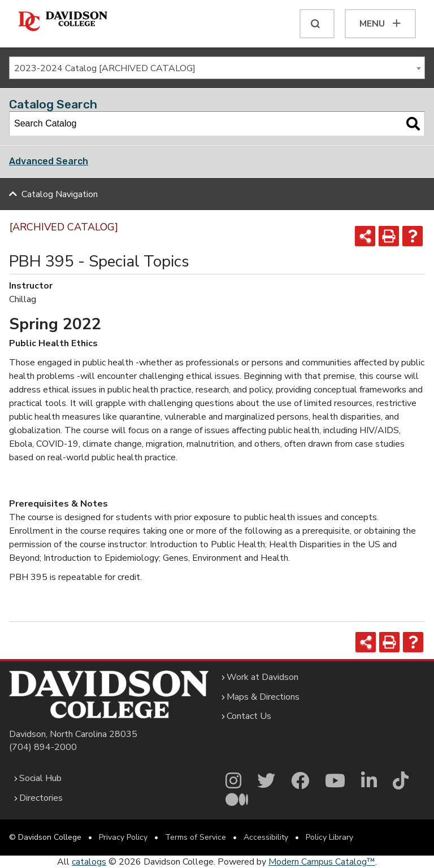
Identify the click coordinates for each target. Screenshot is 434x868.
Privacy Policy (123, 837)
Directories (41, 798)
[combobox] (217, 68)
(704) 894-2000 (43, 747)
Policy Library (329, 837)
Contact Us (249, 716)
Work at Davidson (262, 677)
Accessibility (266, 837)
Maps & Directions (263, 697)
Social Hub (40, 778)
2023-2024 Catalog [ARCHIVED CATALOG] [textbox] (105, 68)
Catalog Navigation (60, 194)
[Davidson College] (63, 22)
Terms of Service (196, 837)
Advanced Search (49, 161)
